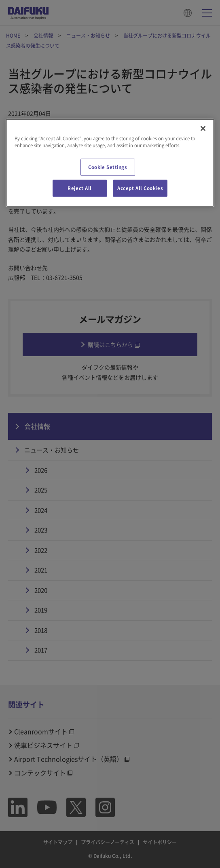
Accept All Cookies (140, 188)
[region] (110, 163)
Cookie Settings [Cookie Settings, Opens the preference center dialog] (108, 167)
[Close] (203, 129)
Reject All (80, 188)
